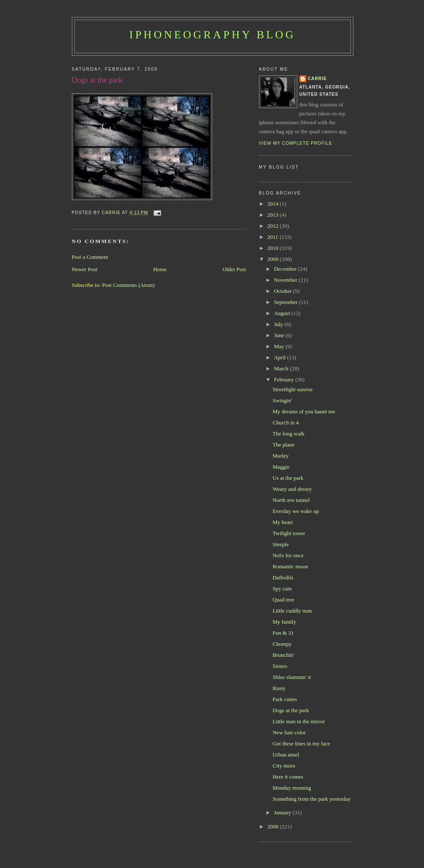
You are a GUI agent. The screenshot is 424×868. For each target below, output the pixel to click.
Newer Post (85, 269)
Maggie (281, 467)
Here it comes (288, 777)
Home (160, 269)
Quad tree (283, 600)
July (279, 324)
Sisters (280, 666)
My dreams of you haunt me (304, 411)
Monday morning (292, 788)
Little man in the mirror (299, 721)
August (283, 313)
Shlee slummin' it (292, 677)
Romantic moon (290, 566)
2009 (274, 259)
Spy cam (282, 589)
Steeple (281, 544)
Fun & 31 (283, 633)
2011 (274, 237)
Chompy (282, 644)
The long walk (289, 434)
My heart (283, 522)
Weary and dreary (292, 489)
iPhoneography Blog (212, 35)
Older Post (234, 269)
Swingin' (282, 400)
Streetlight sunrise (293, 389)
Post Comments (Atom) (128, 285)
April (280, 357)
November (286, 280)
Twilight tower (289, 533)
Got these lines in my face (301, 743)
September (286, 302)
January (283, 812)
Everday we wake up (296, 511)
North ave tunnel (291, 500)
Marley (281, 456)
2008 (274, 826)
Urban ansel (286, 755)
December (286, 269)
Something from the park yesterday (312, 799)
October (283, 291)
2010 (274, 248)
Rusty (279, 688)
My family (284, 622)
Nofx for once (288, 555)
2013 (274, 215)
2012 (274, 226)
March (282, 368)
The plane (284, 445)
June (280, 335)
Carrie (317, 79)
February (285, 380)
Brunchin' (283, 655)
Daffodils (283, 577)
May (280, 346)
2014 (274, 204)
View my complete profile (296, 143)
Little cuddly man (292, 611)
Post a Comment (90, 257)
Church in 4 (286, 423)
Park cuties (285, 699)
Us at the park (288, 478)
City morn (284, 766)
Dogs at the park (291, 710)
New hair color (289, 732)
